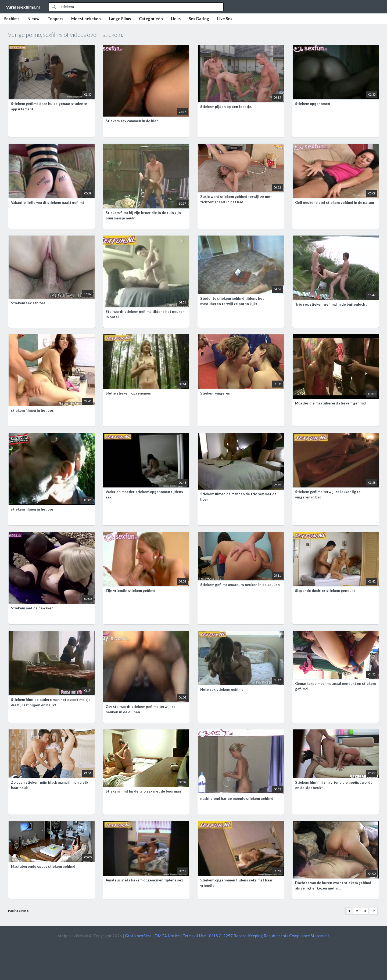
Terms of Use (194, 936)
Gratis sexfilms (138, 936)
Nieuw (33, 19)
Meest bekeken (86, 19)
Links (176, 19)
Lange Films (120, 19)
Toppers (55, 19)
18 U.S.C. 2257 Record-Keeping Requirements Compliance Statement (268, 936)
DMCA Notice (167, 936)
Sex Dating (199, 19)
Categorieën (151, 19)
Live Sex (225, 19)
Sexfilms (12, 19)
